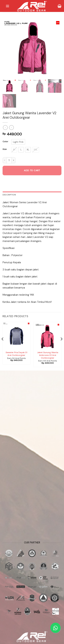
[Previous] (3, 346)
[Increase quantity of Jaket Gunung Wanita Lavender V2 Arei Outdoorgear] (14, 160)
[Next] (61, 346)
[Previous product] (11, 128)
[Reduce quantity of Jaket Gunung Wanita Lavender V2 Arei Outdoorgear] (5, 160)
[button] (8, 6)
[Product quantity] (9, 160)
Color (5, 142)
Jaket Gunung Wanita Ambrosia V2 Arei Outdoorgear (48, 355)
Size (5, 149)
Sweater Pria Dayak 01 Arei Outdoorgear (16, 354)
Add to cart (32, 170)
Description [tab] (9, 195)
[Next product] (5, 128)
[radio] (18, 142)
